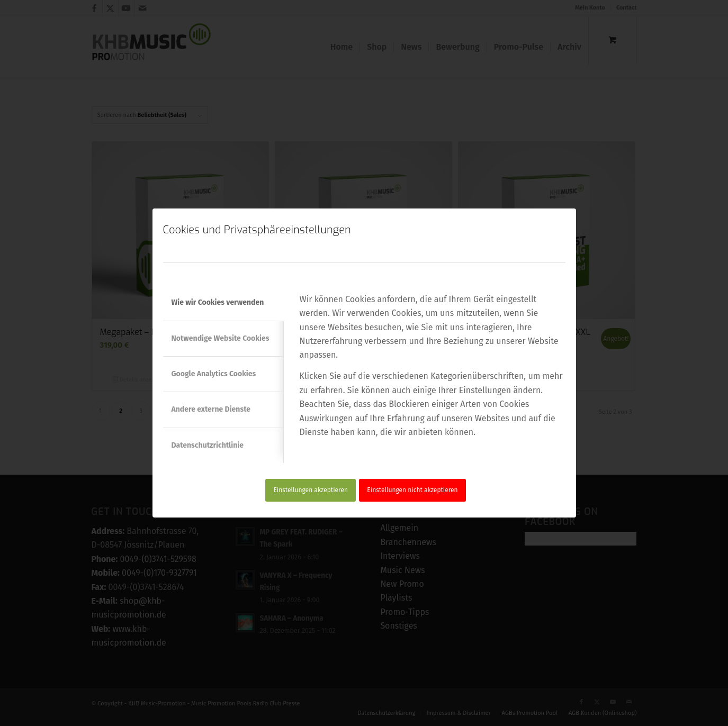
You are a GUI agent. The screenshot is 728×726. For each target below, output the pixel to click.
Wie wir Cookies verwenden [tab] (218, 302)
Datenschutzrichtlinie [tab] (208, 445)
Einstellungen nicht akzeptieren (412, 490)
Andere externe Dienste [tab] (211, 409)
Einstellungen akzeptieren (311, 490)
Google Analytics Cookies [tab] (214, 374)
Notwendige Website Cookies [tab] (221, 338)
